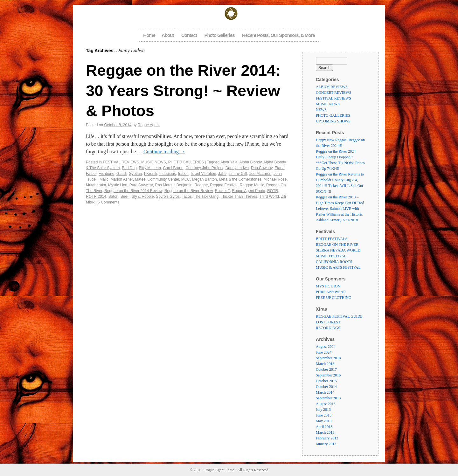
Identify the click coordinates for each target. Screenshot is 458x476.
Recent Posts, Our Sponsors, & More (278, 35)
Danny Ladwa (237, 168)
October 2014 (326, 387)
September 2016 (328, 375)
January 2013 (326, 444)
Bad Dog (129, 168)
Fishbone (106, 174)
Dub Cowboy (262, 168)
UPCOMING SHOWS (333, 121)
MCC (186, 179)
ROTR (273, 191)
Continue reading (164, 152)
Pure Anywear (141, 185)
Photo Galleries (219, 35)
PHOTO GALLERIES (186, 162)
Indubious (168, 174)
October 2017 (326, 369)
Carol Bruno (173, 168)
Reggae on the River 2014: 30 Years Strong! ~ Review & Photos (183, 90)
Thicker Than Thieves (239, 197)
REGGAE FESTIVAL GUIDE (339, 316)
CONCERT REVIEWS (333, 93)
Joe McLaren (260, 174)
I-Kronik (151, 174)
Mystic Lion (118, 185)
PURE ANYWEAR (331, 292)
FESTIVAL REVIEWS (121, 162)
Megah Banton (205, 179)
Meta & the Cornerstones (240, 179)
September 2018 (328, 358)
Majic (104, 179)
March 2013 (325, 432)
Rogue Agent (149, 125)
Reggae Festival (224, 185)
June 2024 (324, 352)
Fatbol (91, 174)
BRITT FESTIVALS (332, 239)
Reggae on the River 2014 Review (133, 191)
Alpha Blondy (251, 162)
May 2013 (324, 421)
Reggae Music (252, 185)
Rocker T (222, 191)
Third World (269, 197)
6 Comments (108, 202)
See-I (125, 197)
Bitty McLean (150, 168)
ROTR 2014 (96, 197)
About (168, 35)
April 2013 (324, 427)
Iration (183, 174)
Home (149, 35)
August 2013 (326, 404)
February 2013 (327, 438)
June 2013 (324, 415)
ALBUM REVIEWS (332, 87)
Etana (279, 168)
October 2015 (326, 381)
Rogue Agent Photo (248, 191)
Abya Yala (229, 162)
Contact (189, 35)
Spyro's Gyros (168, 197)
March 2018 (325, 364)
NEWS (321, 110)
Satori (113, 197)
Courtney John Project (204, 168)
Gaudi (121, 174)
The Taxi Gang (206, 197)
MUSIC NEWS (154, 162)
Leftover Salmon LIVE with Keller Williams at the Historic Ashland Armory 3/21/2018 (339, 214)
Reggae (201, 185)
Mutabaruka (96, 185)
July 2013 (323, 410)
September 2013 (328, 398)
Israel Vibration (204, 174)
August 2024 (326, 347)
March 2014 (325, 392)
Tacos (187, 197)
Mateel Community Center (157, 179)
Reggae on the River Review (189, 191)
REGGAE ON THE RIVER (337, 245)
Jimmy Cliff (238, 174)
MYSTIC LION (328, 286)
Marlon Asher (122, 179)
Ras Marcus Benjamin (173, 185)
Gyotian (135, 174)
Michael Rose (275, 179)
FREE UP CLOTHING (334, 298)
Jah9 (222, 174)
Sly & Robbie (143, 197)
